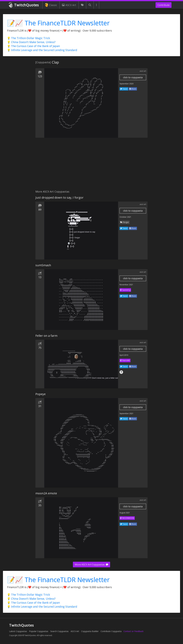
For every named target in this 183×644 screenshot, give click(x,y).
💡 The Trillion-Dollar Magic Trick (28, 38)
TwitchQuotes (24, 5)
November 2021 (126, 285)
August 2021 (125, 513)
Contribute (164, 5)
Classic (51, 5)
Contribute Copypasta (111, 631)
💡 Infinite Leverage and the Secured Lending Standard (42, 50)
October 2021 (125, 217)
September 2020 (126, 84)
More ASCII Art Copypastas (91, 565)
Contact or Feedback (133, 631)
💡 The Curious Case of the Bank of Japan (33, 46)
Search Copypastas (59, 631)
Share (133, 89)
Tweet (124, 89)
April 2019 (124, 355)
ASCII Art (69, 5)
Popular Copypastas (39, 631)
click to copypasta (133, 77)
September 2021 (126, 413)
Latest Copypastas (18, 631)
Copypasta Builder (90, 631)
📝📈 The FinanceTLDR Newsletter (58, 23)
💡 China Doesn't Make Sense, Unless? (31, 42)
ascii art (143, 71)
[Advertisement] (91, 165)
